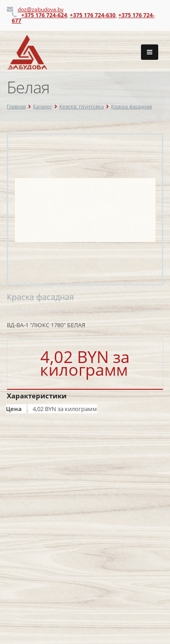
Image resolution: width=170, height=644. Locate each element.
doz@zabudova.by (41, 9)
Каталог (43, 106)
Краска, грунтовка (82, 106)
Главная (16, 106)
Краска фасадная (131, 106)
